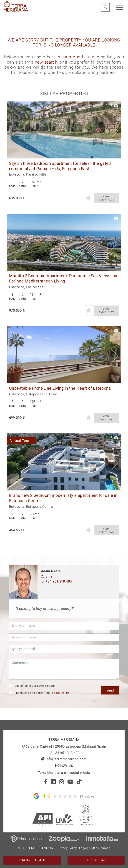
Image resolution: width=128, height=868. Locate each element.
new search (46, 62)
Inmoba (105, 848)
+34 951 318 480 (56, 581)
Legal (83, 848)
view (106, 198)
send (110, 690)
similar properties (72, 57)
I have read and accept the (39, 693)
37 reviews (87, 797)
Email (48, 576)
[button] (116, 130)
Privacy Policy (60, 693)
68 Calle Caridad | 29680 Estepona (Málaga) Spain (66, 746)
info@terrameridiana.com (66, 759)
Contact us (96, 860)
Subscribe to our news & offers (32, 686)
